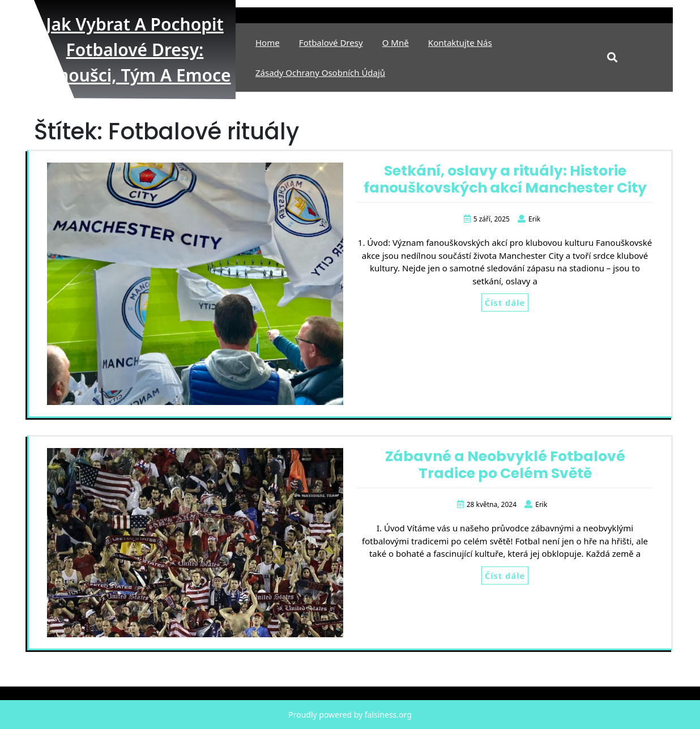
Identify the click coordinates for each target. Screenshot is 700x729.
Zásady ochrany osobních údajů (320, 73)
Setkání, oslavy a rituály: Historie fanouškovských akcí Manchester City (505, 179)
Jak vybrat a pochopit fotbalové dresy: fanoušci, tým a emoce (135, 50)
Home (268, 42)
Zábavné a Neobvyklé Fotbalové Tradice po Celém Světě (505, 465)
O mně (396, 42)
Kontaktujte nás (460, 42)
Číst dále (505, 302)
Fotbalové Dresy (331, 42)
